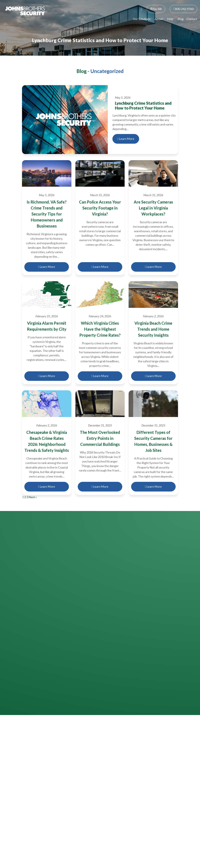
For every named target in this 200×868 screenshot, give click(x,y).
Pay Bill (156, 9)
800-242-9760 (183, 9)
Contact (192, 19)
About (159, 19)
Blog (180, 19)
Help (171, 19)
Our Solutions (142, 19)
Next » (33, 497)
